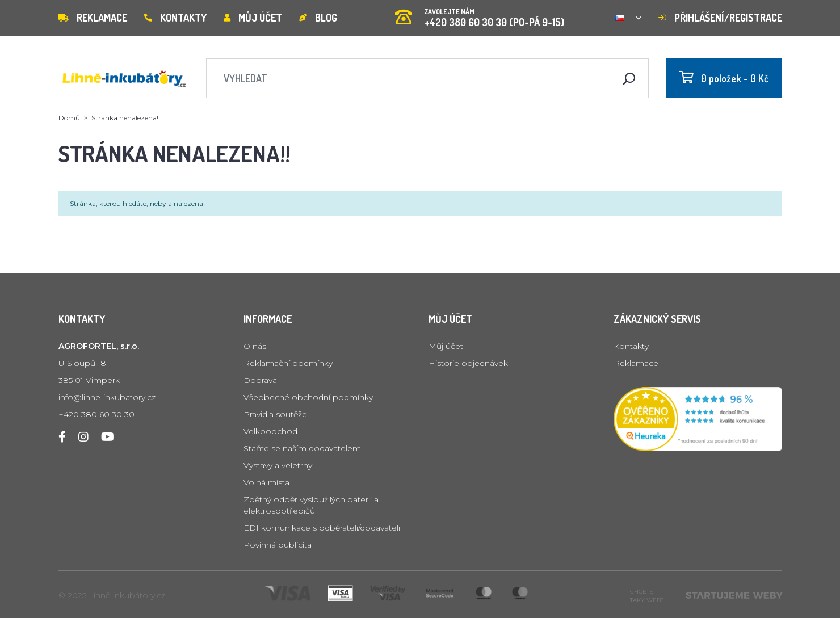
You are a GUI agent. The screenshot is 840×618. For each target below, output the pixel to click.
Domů (69, 118)
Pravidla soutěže (275, 414)
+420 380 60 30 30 (96, 414)
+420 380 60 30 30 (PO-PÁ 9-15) (480, 14)
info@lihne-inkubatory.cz (107, 397)
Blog (318, 18)
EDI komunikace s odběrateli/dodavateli (322, 528)
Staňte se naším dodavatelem (302, 448)
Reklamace (93, 18)
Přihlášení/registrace (720, 18)
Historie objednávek (468, 363)
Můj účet (253, 18)
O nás (255, 346)
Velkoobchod (270, 431)
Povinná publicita (278, 545)
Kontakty (175, 18)
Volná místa (266, 482)
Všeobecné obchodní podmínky (308, 397)
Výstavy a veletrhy (278, 465)
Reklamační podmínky (288, 363)
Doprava (260, 380)
